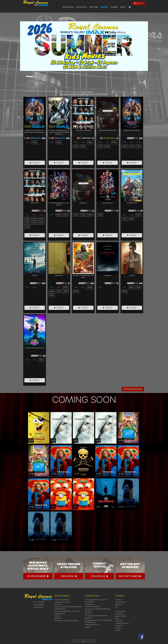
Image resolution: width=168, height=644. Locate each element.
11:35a (27, 215)
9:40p (131, 219)
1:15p (124, 287)
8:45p (100, 215)
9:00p (76, 291)
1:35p (34, 215)
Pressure (57, 616)
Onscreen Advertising (122, 623)
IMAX (117, 618)
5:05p (114, 142)
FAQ (117, 607)
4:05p (27, 219)
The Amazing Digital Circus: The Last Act (67, 611)
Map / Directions (120, 602)
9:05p (41, 223)
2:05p (34, 287)
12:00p (125, 142)
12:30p (52, 142)
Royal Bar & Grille (120, 616)
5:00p (66, 287)
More (136, 12)
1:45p (100, 287)
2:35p (107, 142)
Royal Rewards (120, 611)
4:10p (131, 287)
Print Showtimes (133, 389)
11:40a (27, 287)
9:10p (66, 291)
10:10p (52, 295)
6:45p (59, 142)
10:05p (107, 146)
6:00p (90, 287)
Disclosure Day (90, 604)
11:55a (124, 215)
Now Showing (81, 12)
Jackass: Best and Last (92, 625)
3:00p (83, 142)
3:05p (139, 142)
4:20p (34, 219)
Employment (119, 625)
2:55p (83, 287)
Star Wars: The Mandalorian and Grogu (67, 621)
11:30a (52, 215)
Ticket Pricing (119, 614)
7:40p (138, 146)
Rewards (127, 12)
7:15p (124, 219)
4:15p (41, 360)
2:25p (59, 287)
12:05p (100, 142)
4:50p (139, 215)
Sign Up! (138, 3)
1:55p (41, 215)
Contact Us (119, 600)
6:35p (41, 219)
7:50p (76, 146)
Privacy (118, 630)
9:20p (27, 227)
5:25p (90, 142)
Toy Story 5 (88, 613)
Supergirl (88, 627)
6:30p (51, 291)
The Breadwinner (60, 614)
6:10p (131, 146)
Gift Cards (118, 628)
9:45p (34, 142)
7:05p (83, 215)
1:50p (34, 360)
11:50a (52, 287)
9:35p (90, 215)
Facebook (119, 604)
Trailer (35, 163)
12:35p (76, 142)
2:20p (131, 215)
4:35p (124, 146)
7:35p (100, 146)
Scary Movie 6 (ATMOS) (62, 600)
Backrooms (58, 618)
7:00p (139, 287)
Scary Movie (58, 604)
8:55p (34, 223)
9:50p (124, 291)
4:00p (59, 215)
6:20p (66, 215)
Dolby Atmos (119, 621)
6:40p (27, 223)
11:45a (76, 287)
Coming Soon (94, 12)
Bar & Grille (107, 12)
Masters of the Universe (62, 602)
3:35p (27, 142)
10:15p (83, 146)
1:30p (131, 142)
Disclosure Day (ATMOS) (92, 607)
